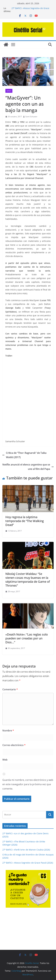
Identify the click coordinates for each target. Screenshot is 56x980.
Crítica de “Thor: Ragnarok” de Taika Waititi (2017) (24, 455)
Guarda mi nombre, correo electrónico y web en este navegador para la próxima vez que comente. (28, 784)
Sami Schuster (31, 117)
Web (5, 760)
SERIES (9, 91)
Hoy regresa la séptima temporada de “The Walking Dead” (25, 521)
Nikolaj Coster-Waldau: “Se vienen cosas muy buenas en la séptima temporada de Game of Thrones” (28, 580)
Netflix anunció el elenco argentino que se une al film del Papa (28, 467)
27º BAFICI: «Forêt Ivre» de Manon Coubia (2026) (26, 850)
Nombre (8, 731)
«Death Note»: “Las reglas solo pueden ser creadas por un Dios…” (27, 638)
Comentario (10, 689)
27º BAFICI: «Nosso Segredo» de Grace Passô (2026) (28, 863)
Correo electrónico (14, 745)
